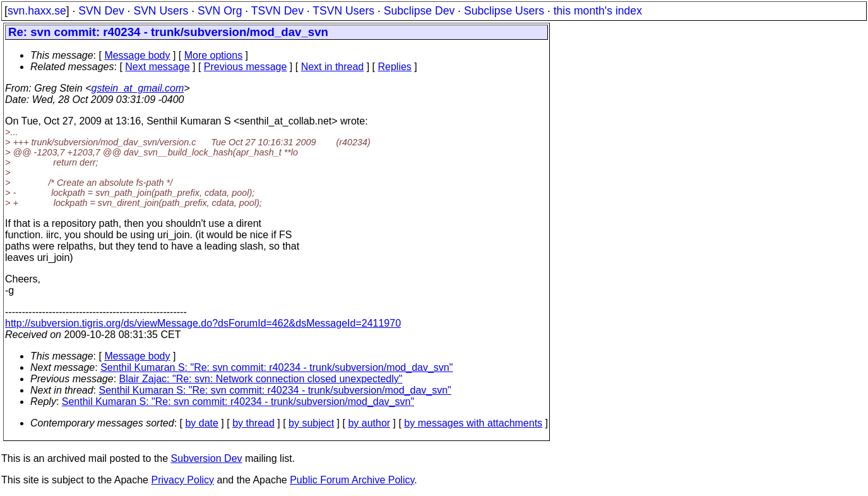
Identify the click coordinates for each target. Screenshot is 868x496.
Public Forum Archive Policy (352, 480)
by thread (253, 423)
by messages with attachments (473, 423)
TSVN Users (343, 11)
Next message (157, 67)
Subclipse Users (504, 11)
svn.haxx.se (37, 11)
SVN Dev (101, 11)
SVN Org (220, 11)
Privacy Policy (182, 480)
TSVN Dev (277, 11)
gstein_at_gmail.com (138, 88)
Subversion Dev (207, 458)
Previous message (246, 67)
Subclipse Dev (419, 11)
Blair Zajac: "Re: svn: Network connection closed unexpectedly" (261, 379)
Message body (137, 55)
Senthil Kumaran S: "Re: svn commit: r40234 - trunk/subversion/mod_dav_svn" (276, 367)
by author (369, 423)
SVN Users (161, 11)
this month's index (598, 11)
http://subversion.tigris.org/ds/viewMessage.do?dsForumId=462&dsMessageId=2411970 (203, 323)
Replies (395, 67)
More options (214, 55)
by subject (311, 423)
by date (201, 423)
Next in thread (333, 67)
